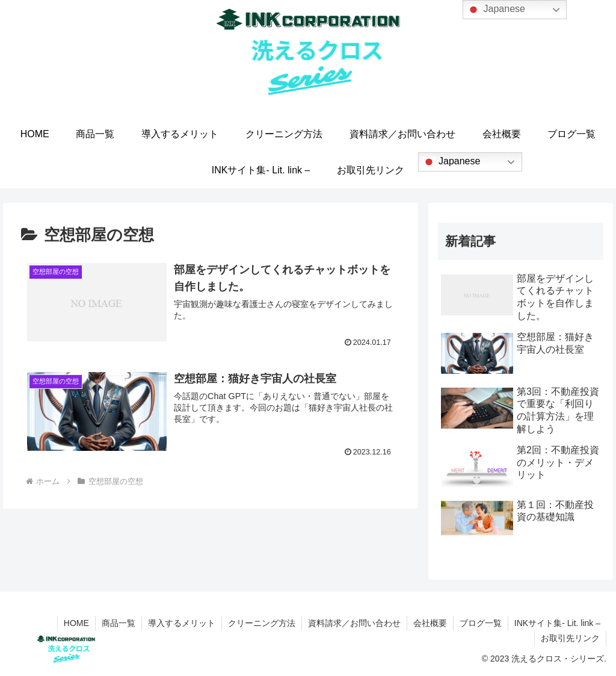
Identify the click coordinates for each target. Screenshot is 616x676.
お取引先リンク (570, 638)
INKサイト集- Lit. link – (557, 623)
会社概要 (430, 623)
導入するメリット (182, 623)
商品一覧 (119, 623)
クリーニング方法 (262, 623)
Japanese (451, 162)
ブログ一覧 (481, 623)
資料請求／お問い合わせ (354, 623)
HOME (76, 623)
